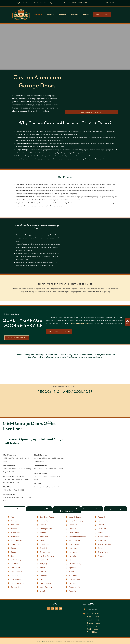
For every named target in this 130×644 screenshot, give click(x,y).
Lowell (42, 591)
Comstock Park (16, 587)
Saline (100, 533)
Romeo (101, 521)
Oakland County (75, 564)
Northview (73, 552)
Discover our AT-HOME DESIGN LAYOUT (76, 3)
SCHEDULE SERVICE (102, 15)
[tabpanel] (65, 554)
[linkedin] (53, 608)
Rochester (73, 591)
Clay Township (16, 579)
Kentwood (44, 575)
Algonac (14, 521)
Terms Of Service (76, 641)
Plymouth (72, 568)
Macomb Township (76, 521)
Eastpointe (44, 521)
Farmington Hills (46, 529)
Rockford (101, 517)
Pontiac (72, 571)
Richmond (73, 583)
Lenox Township (46, 587)
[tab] (15, 509)
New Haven (73, 548)
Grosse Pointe (45, 552)
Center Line (15, 564)
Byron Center (16, 544)
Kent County (44, 571)
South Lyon (102, 540)
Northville (72, 556)
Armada (14, 529)
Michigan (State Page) (77, 536)
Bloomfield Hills (16, 540)
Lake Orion (44, 579)
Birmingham (15, 536)
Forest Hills (44, 536)
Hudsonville (44, 560)
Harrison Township (47, 556)
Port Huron (73, 575)
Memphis (72, 529)
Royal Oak (102, 529)
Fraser (42, 540)
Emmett (43, 525)
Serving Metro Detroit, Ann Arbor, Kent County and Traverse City (33, 3)
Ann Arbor (15, 525)
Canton (13, 548)
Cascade (14, 556)
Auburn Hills (15, 533)
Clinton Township (17, 583)
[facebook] (49, 608)
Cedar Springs (16, 560)
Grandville (44, 548)
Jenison (43, 568)
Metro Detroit (74, 533)
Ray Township (74, 579)
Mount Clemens (75, 540)
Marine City (73, 525)
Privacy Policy (67, 641)
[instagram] (57, 608)
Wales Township (104, 544)
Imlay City (44, 564)
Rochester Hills (74, 587)
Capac (13, 552)
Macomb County (75, 517)
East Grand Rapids (47, 517)
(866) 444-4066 (110, 3)
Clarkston (14, 575)
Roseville (101, 525)
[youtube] (61, 608)
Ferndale (43, 533)
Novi (71, 560)
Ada (12, 517)
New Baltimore (74, 544)
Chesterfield (15, 568)
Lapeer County (45, 583)
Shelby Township (104, 536)
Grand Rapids (45, 544)
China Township (17, 571)
